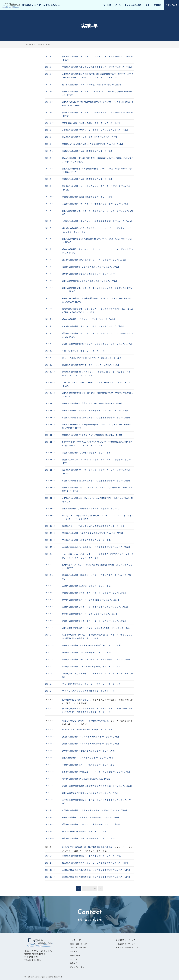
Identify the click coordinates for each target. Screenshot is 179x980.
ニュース (74, 959)
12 (95, 888)
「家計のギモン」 (84, 700)
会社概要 (74, 951)
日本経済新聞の (69, 700)
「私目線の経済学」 (105, 847)
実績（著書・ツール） (79, 944)
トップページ (75, 940)
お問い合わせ (75, 955)
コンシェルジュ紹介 (78, 948)
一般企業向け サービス (126, 944)
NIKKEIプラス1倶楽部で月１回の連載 (79, 847)
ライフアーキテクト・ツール (127, 948)
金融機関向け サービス (126, 940)
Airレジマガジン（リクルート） (77, 721)
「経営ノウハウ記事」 (101, 721)
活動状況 (74, 963)
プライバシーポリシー (79, 967)
